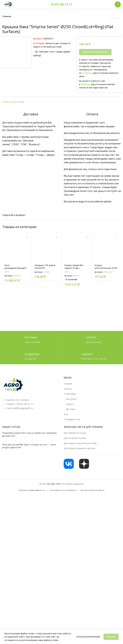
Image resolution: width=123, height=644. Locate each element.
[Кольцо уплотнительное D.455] (107, 418)
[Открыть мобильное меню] (118, 4)
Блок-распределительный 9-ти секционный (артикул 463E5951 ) (16, 440)
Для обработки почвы (75, 571)
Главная (7, 16)
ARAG (7, 442)
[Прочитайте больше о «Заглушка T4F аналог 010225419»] (57, 408)
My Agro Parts (54, 622)
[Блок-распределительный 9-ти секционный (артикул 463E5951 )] (17, 418)
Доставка (71, 547)
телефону (87, 73)
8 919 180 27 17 (62, 4)
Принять (111, 637)
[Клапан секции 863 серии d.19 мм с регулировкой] (77, 418)
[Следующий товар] (119, 18)
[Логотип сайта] (8, 4)
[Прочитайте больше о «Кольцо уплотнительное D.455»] (117, 408)
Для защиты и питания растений (80, 581)
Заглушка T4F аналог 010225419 (45, 437)
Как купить (71, 537)
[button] (87, 408)
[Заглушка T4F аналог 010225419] (47, 418)
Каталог (68, 527)
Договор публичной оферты (92, 628)
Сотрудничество (72, 558)
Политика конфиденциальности (32, 628)
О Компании (70, 532)
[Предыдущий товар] (112, 18)
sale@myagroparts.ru (23, 546)
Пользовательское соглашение (63, 628)
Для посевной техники (75, 576)
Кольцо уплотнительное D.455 (106, 437)
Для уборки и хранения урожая (79, 586)
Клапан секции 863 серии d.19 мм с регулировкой (74, 438)
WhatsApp (86, 84)
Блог (66, 552)
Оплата (70, 542)
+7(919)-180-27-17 (25, 542)
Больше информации (89, 637)
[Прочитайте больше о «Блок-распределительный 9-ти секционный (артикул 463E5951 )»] (27, 408)
